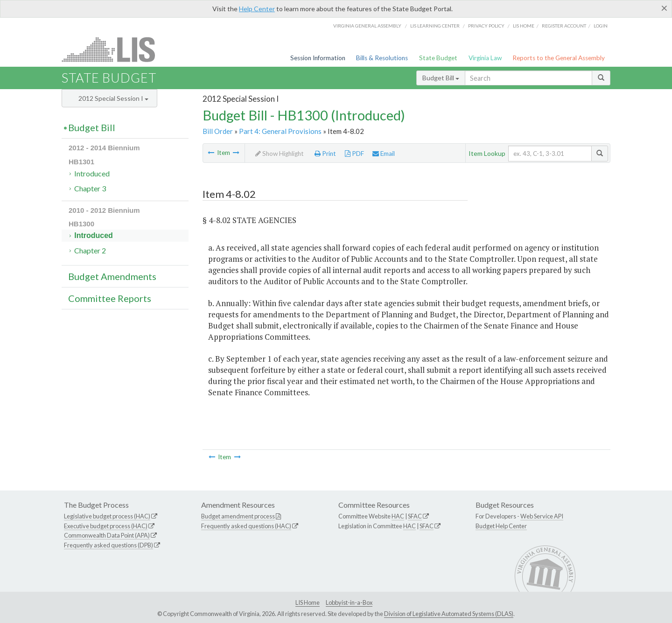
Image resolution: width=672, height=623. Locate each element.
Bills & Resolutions (382, 58)
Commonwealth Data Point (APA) (107, 535)
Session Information (318, 58)
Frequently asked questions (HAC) (246, 526)
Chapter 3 (90, 188)
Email (384, 154)
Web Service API (542, 516)
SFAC (415, 516)
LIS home (524, 26)
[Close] (664, 8)
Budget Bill (441, 78)
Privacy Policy (486, 26)
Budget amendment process (238, 516)
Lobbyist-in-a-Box (349, 602)
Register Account (564, 26)
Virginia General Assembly (367, 26)
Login (601, 26)
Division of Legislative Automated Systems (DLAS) (449, 614)
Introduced (92, 173)
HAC (398, 516)
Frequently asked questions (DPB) (108, 545)
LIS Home (308, 602)
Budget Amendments (112, 276)
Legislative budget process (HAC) (107, 516)
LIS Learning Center (435, 26)
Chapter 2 (90, 250)
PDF (354, 154)
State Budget (438, 58)
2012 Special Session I (113, 98)
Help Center (257, 9)
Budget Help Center (501, 526)
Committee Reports (110, 298)
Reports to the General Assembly (559, 58)
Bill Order (218, 131)
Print (325, 154)
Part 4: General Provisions (280, 131)
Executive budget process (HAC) (106, 526)
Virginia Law (485, 58)
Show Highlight (280, 154)
